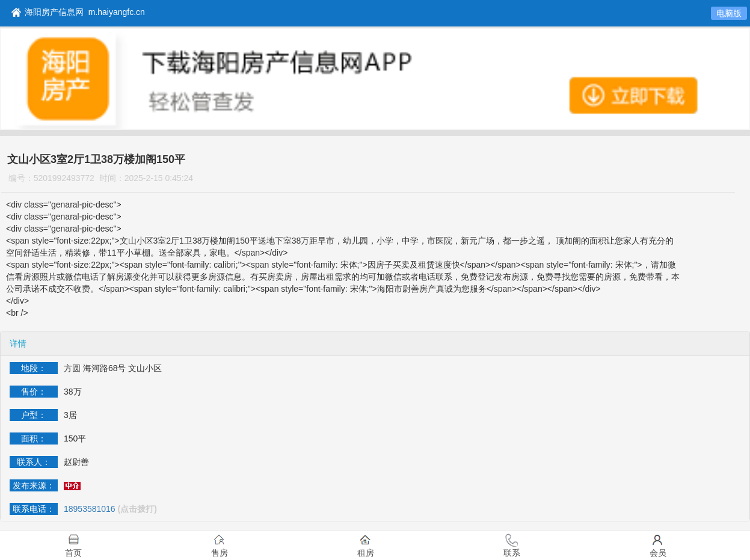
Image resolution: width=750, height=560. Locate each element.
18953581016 (90, 509)
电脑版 (729, 13)
